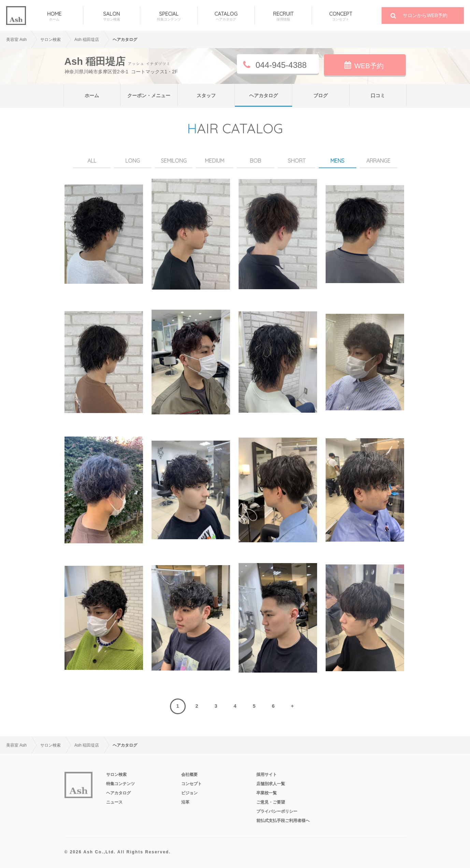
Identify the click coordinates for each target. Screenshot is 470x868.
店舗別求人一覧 (271, 784)
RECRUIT (283, 16)
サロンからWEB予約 (425, 15)
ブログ (321, 95)
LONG (133, 161)
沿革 (185, 802)
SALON (112, 16)
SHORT (297, 161)
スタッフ (206, 95)
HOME (54, 16)
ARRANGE (378, 161)
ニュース (114, 802)
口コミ (378, 95)
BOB (255, 161)
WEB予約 (369, 66)
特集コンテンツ (120, 784)
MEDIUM (215, 161)
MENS (337, 161)
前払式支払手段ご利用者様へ (283, 821)
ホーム (92, 95)
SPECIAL (169, 16)
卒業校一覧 (267, 793)
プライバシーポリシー (277, 811)
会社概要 (189, 775)
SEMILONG (174, 161)
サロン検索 (116, 775)
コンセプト (191, 784)
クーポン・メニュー (149, 95)
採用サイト (267, 775)
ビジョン (189, 793)
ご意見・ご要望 (271, 802)
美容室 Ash (16, 40)
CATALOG (226, 16)
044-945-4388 (281, 65)
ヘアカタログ (264, 95)
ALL (92, 161)
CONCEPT (341, 16)
